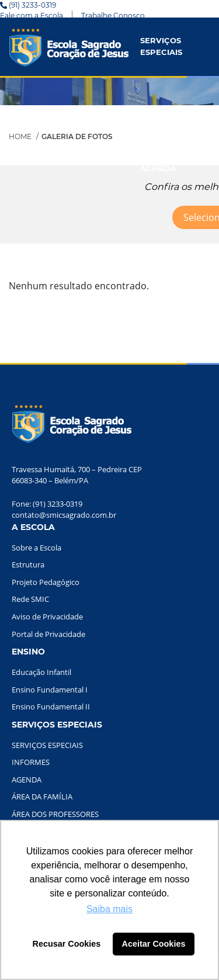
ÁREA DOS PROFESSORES (55, 814)
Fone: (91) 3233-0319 (47, 504)
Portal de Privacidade (48, 634)
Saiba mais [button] (109, 909)
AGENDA (158, 168)
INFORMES (161, 110)
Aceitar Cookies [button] (154, 944)
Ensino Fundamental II (51, 707)
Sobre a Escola (36, 548)
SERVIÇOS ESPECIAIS (161, 46)
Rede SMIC (30, 599)
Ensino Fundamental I (50, 690)
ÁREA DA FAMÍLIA (42, 797)
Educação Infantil (41, 672)
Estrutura (28, 565)
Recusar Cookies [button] (67, 944)
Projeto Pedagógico (46, 582)
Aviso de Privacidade (47, 617)
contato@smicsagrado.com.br (64, 515)
